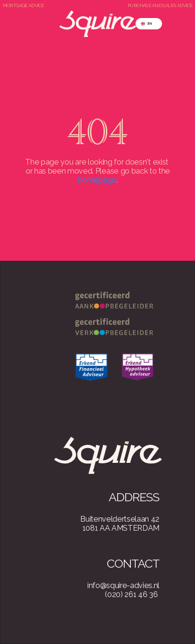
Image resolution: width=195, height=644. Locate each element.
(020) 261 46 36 (131, 594)
